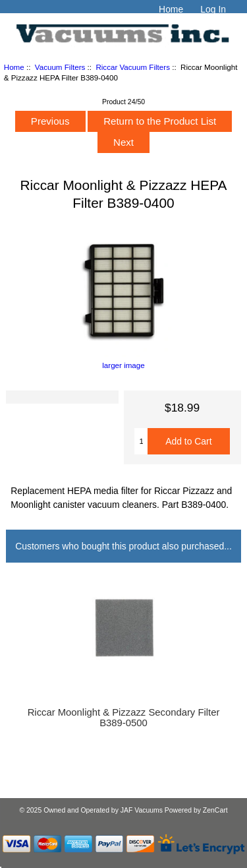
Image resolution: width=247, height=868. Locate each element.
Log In (213, 9)
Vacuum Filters (60, 67)
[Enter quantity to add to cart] (141, 441)
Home (171, 9)
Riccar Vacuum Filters (133, 67)
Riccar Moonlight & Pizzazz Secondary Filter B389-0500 (124, 718)
